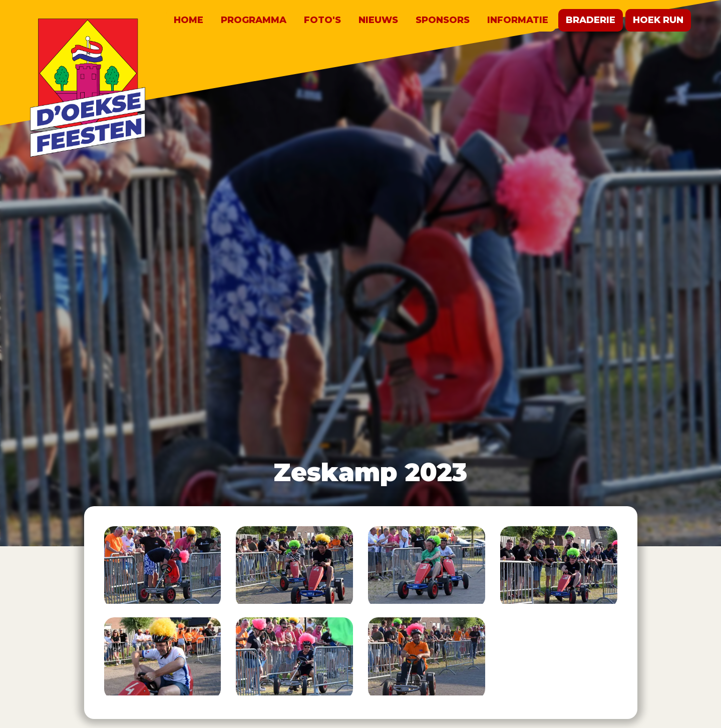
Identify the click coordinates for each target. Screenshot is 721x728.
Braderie (591, 20)
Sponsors (443, 20)
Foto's (322, 20)
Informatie (518, 20)
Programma (254, 20)
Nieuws (378, 20)
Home (189, 20)
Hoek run (658, 20)
